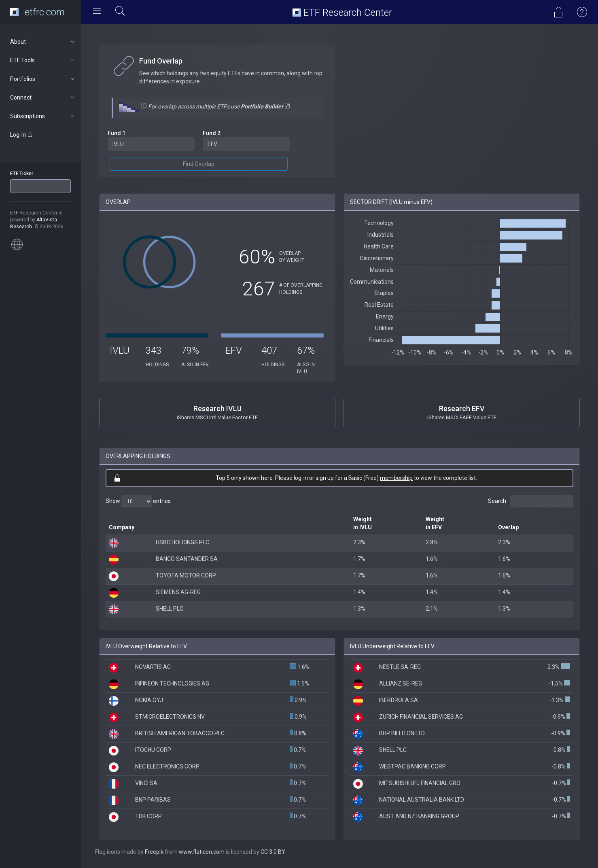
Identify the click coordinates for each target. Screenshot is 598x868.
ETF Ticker (22, 174)
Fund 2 (212, 133)
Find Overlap (199, 164)
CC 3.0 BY (273, 852)
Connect (43, 98)
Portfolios (43, 79)
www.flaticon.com (202, 852)
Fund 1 (117, 133)
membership (396, 478)
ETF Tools (43, 60)
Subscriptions (43, 116)
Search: (531, 501)
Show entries (138, 501)
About (43, 42)
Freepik (154, 852)
